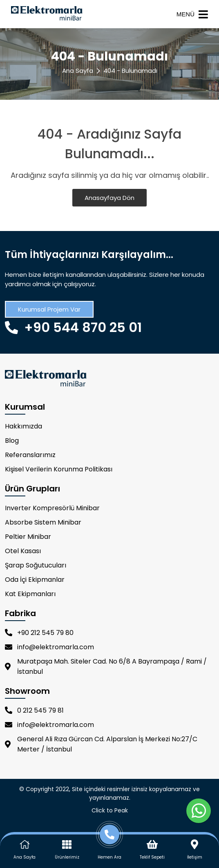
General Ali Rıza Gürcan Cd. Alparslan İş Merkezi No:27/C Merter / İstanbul (101, 744)
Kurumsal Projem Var (49, 309)
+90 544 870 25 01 (73, 327)
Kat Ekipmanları (30, 594)
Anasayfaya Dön (109, 198)
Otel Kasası (23, 551)
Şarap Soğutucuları (36, 565)
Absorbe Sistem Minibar (43, 522)
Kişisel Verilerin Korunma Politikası (59, 469)
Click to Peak (110, 810)
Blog (12, 441)
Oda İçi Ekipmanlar (35, 580)
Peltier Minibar (28, 537)
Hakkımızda (23, 426)
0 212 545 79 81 (34, 710)
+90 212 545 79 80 (39, 633)
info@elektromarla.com (49, 647)
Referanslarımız (30, 455)
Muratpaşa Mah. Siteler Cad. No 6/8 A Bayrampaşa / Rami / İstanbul (106, 666)
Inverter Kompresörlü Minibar (52, 508)
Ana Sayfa (78, 71)
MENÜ (192, 14)
